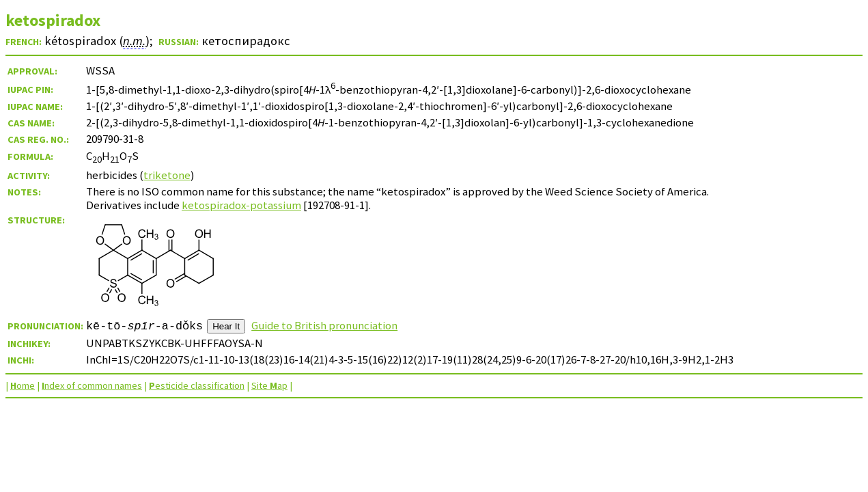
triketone (167, 175)
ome (23, 385)
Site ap (269, 385)
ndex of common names (92, 385)
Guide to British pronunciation (324, 325)
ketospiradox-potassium (241, 205)
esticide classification (197, 385)
